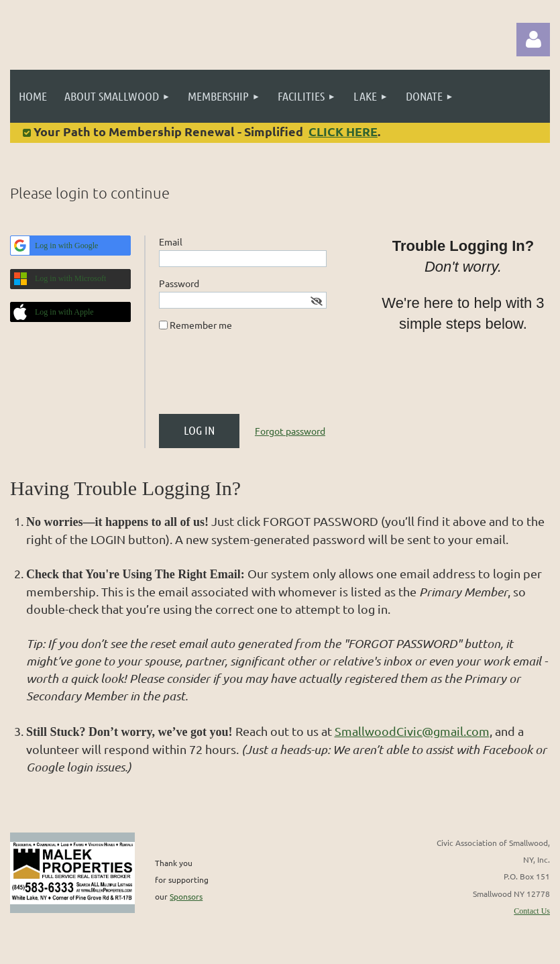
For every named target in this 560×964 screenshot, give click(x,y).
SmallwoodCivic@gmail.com (412, 731)
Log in (533, 40)
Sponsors (186, 896)
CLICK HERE (343, 131)
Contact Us (532, 911)
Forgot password (290, 431)
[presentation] (261, 378)
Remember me (201, 325)
